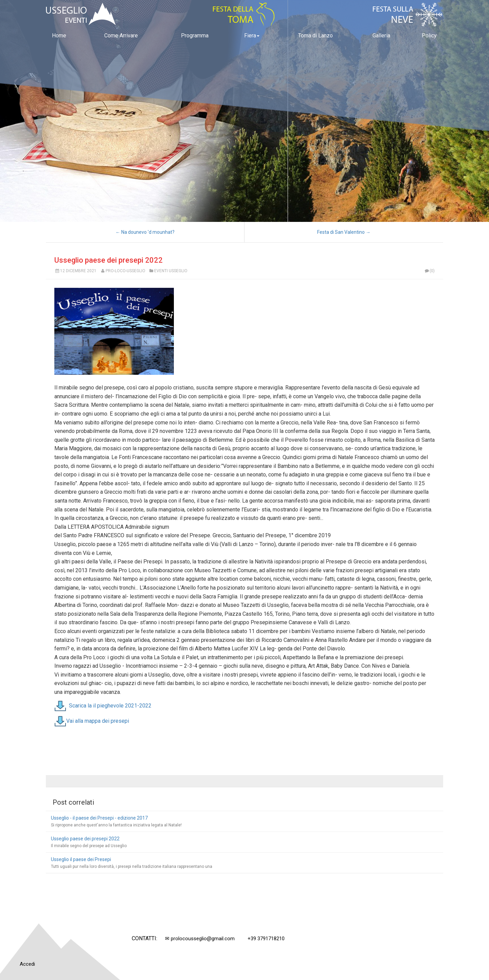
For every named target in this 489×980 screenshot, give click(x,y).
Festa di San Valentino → (344, 232)
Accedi (27, 964)
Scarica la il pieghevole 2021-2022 (110, 705)
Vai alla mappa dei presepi (98, 721)
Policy (429, 36)
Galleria (381, 36)
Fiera (252, 36)
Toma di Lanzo (315, 36)
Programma (195, 36)
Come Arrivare (121, 36)
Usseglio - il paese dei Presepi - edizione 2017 (99, 818)
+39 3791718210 (266, 939)
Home (59, 36)
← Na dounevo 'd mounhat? (145, 232)
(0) (429, 271)
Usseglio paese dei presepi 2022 (108, 260)
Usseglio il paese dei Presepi (81, 859)
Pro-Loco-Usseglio (125, 271)
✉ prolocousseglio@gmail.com (200, 939)
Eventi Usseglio (171, 271)
